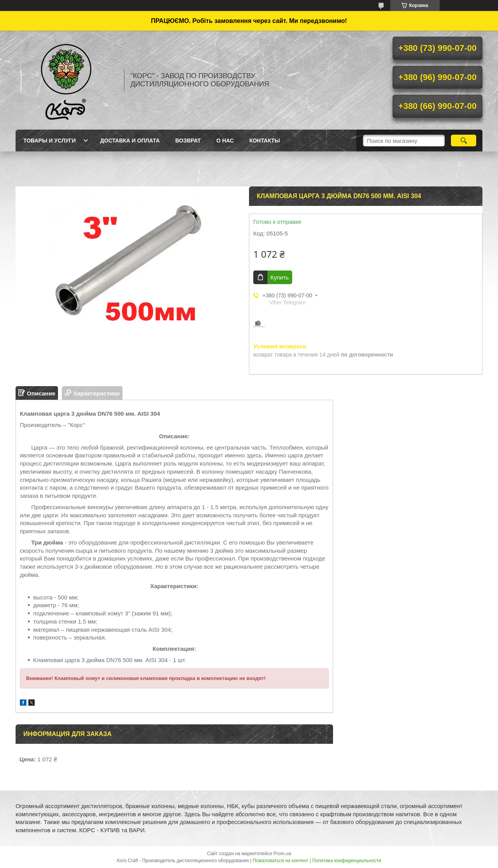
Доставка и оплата (130, 141)
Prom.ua (282, 854)
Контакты (265, 141)
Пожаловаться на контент (280, 861)
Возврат (188, 141)
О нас (225, 141)
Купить (280, 277)
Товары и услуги (50, 141)
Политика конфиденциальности (346, 861)
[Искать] (464, 141)
